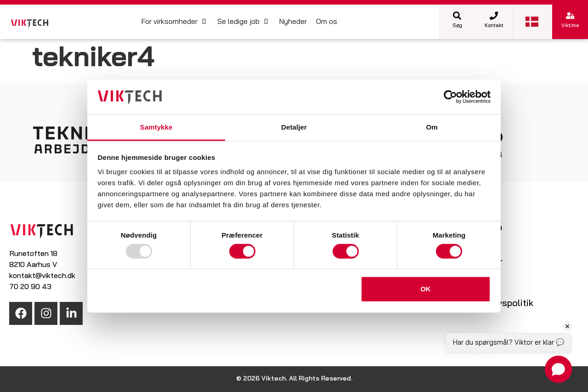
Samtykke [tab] (156, 127)
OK (426, 289)
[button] (175, 22)
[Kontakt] (494, 16)
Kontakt (494, 26)
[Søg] (457, 16)
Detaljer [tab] (294, 127)
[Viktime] (570, 16)
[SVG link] (30, 24)
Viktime (570, 26)
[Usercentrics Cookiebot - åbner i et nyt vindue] (450, 97)
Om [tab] (432, 127)
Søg (457, 26)
